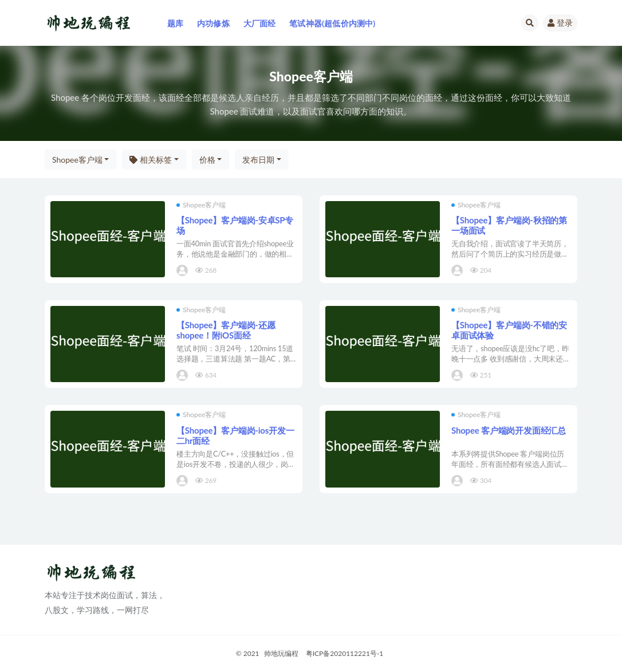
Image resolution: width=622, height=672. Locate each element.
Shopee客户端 (77, 160)
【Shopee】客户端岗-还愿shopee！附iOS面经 (226, 330)
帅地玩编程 (281, 653)
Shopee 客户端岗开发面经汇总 (509, 430)
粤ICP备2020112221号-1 (345, 653)
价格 (207, 160)
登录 (560, 23)
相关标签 (151, 160)
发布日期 (258, 160)
